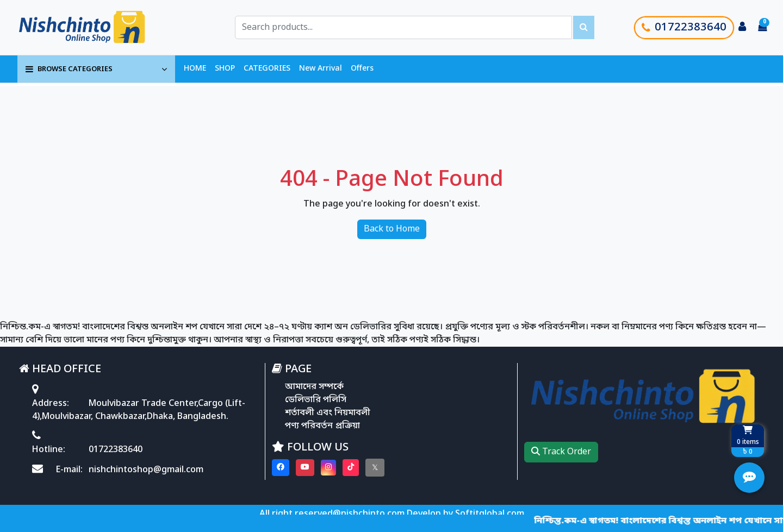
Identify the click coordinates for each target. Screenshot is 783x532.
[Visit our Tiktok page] (351, 468)
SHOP (225, 69)
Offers (362, 69)
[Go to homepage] (94, 27)
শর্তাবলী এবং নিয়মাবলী (328, 413)
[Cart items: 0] (762, 28)
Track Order (561, 452)
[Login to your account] (742, 28)
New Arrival (321, 69)
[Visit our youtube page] (305, 468)
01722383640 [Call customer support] (684, 28)
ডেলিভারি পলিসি (316, 400)
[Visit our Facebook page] (281, 468)
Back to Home (392, 229)
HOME (195, 69)
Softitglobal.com (490, 514)
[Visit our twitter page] (375, 468)
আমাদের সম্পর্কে (314, 387)
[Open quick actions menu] (749, 478)
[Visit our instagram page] (328, 468)
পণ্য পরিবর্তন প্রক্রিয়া (322, 426)
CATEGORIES (267, 69)
